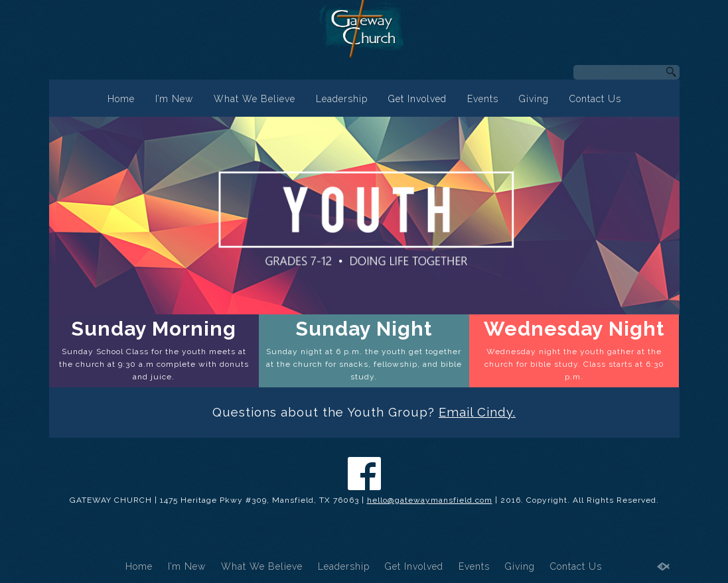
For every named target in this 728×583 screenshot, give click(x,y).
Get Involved (417, 99)
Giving (534, 99)
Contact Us (595, 99)
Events (483, 99)
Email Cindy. (477, 412)
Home (121, 99)
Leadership (342, 99)
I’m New (174, 99)
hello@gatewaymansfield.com (430, 500)
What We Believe (255, 99)
